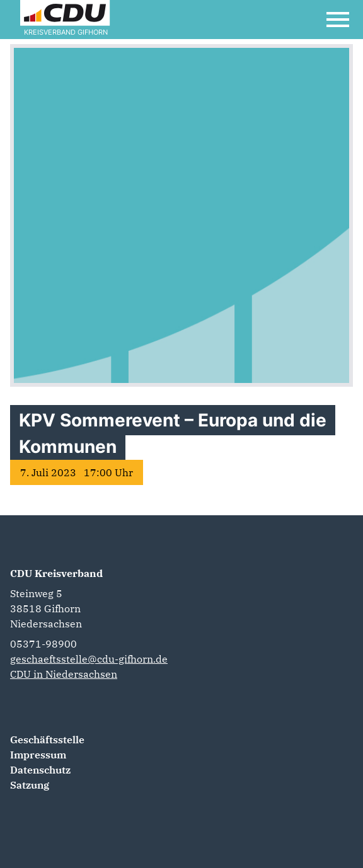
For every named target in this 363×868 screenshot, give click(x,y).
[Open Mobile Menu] (338, 20)
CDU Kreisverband (56, 573)
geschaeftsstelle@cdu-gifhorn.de (89, 659)
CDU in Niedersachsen (64, 674)
